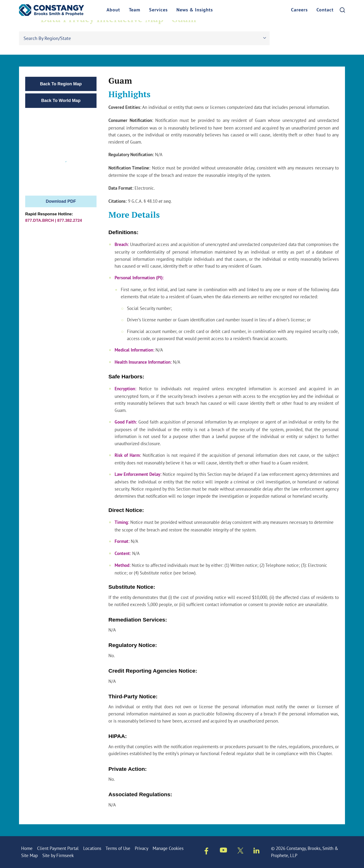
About (113, 10)
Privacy (142, 848)
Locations (92, 848)
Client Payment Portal (58, 848)
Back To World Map (61, 101)
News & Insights (195, 10)
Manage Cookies (168, 848)
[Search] (342, 10)
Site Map (29, 855)
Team (135, 10)
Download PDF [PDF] (61, 201)
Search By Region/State (47, 38)
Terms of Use (118, 848)
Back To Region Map (61, 84)
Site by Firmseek (58, 855)
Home (27, 848)
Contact (325, 10)
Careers (299, 10)
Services (158, 10)
